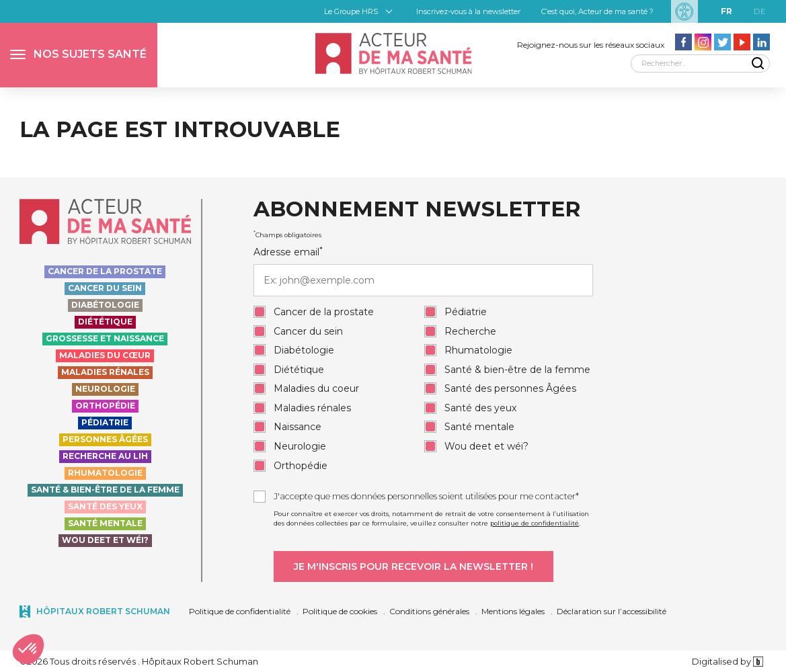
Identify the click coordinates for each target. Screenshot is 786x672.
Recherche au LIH (105, 456)
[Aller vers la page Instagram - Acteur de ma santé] (703, 42)
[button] (79, 55)
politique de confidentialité (535, 523)
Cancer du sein (105, 288)
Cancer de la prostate (105, 271)
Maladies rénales (105, 372)
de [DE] (760, 11)
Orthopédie (105, 406)
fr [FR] (726, 11)
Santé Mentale (105, 523)
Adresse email (423, 271)
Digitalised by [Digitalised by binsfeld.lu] (728, 661)
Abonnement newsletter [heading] (417, 210)
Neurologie (105, 389)
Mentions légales (513, 611)
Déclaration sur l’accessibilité (612, 611)
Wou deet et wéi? (105, 540)
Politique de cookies (340, 611)
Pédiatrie (105, 422)
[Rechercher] (700, 64)
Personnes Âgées (105, 439)
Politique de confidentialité (240, 611)
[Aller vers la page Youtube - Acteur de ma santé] (742, 42)
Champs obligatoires (287, 235)
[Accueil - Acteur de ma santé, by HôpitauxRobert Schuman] (393, 53)
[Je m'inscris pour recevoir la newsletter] (414, 566)
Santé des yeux (105, 506)
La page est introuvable (180, 129)
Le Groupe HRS (351, 11)
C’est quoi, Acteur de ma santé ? (597, 11)
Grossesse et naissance (105, 338)
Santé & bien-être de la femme (105, 490)
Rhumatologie (105, 473)
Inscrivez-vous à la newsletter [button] (468, 11)
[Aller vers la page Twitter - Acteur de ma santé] (722, 42)
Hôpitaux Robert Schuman (103, 611)
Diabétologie (105, 305)
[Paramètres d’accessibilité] (684, 11)
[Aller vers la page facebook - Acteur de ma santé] (683, 42)
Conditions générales (429, 611)
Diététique (105, 322)
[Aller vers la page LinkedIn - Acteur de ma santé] (761, 42)
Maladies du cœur (105, 355)
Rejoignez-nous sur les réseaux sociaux (591, 45)
